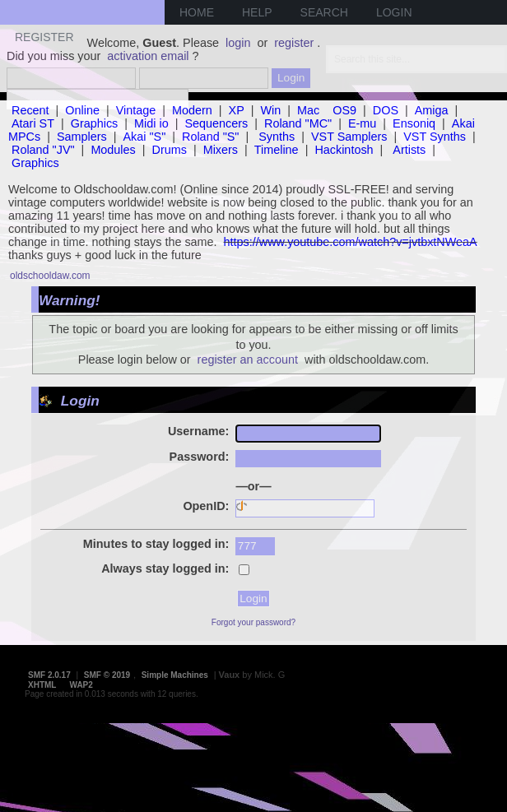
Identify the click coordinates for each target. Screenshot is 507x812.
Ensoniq (414, 123)
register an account (248, 360)
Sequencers (216, 123)
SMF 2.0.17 (49, 675)
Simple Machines (175, 675)
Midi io (151, 123)
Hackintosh (344, 150)
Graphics (95, 123)
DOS (386, 110)
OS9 (344, 110)
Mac (308, 110)
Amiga (432, 110)
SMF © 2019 (107, 675)
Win (271, 110)
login (238, 43)
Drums (170, 150)
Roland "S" (210, 137)
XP (237, 110)
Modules (113, 150)
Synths (277, 137)
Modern (192, 110)
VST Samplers (349, 137)
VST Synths (435, 137)
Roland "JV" (43, 150)
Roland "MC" (298, 123)
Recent (30, 110)
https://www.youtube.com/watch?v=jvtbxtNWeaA (351, 242)
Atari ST (33, 123)
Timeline (277, 150)
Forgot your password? (253, 622)
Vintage (136, 110)
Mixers (221, 150)
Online (82, 110)
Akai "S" (144, 137)
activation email (148, 56)
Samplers (82, 137)
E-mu (362, 123)
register (294, 43)
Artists (409, 150)
